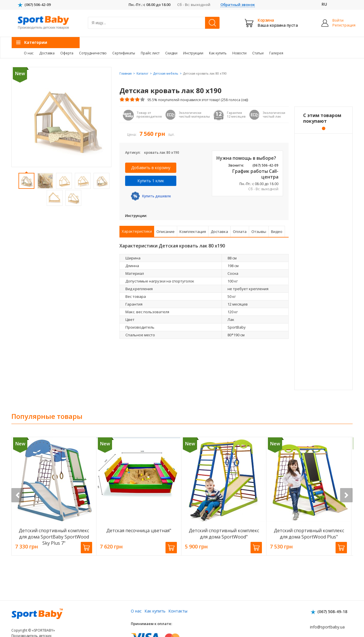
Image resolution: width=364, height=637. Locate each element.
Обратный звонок (238, 5)
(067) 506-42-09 (38, 5)
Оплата (240, 232)
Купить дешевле (157, 196)
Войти (338, 20)
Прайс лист (150, 53)
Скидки (171, 53)
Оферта (67, 53)
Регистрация (340, 25)
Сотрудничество (93, 53)
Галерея (276, 53)
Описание (166, 232)
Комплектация (193, 232)
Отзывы (259, 232)
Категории (36, 42)
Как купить (218, 53)
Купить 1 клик (151, 181)
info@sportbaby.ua (327, 627)
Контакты (178, 611)
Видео (277, 232)
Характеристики (137, 231)
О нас (29, 53)
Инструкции (193, 53)
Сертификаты (124, 53)
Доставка (47, 53)
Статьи (258, 53)
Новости (239, 53)
